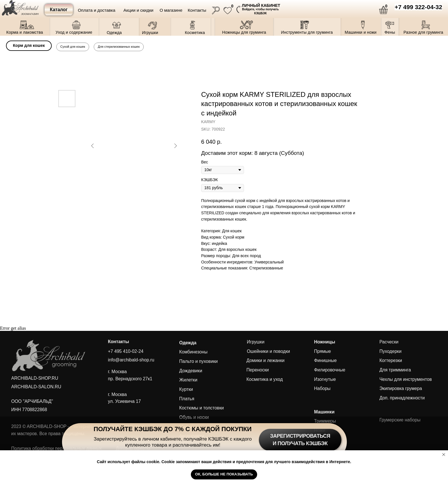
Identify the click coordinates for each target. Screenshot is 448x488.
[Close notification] (444, 455)
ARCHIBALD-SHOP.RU (35, 378)
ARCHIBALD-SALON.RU (36, 387)
